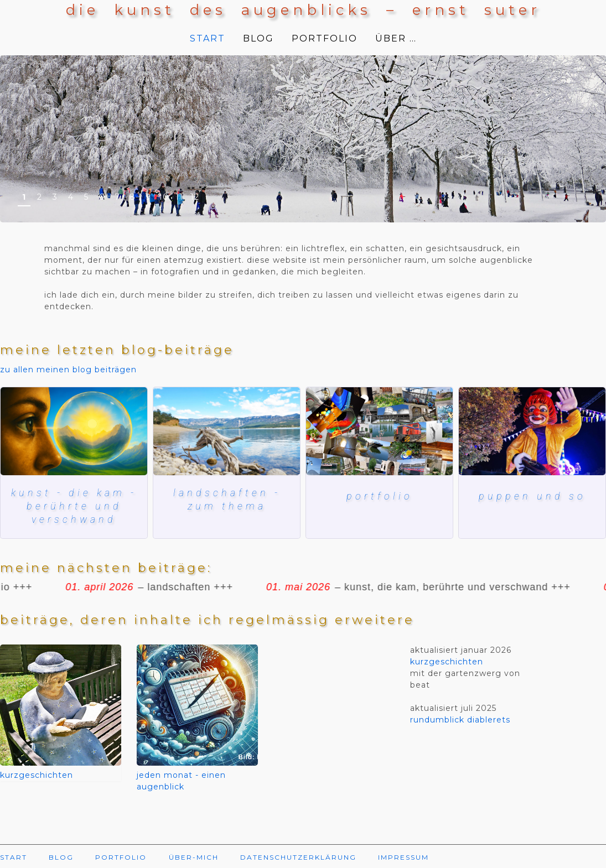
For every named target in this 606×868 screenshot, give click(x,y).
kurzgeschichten (37, 775)
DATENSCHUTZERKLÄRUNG (298, 857)
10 (164, 197)
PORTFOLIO (325, 38)
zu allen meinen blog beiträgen (68, 370)
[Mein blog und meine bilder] (379, 431)
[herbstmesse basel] (532, 431)
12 (195, 197)
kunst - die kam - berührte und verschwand (74, 506)
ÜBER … (396, 38)
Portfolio (380, 496)
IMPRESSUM (403, 857)
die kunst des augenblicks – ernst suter (303, 10)
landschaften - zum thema (227, 499)
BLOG (258, 38)
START (208, 38)
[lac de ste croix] (227, 431)
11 (179, 197)
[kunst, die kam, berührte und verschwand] (74, 431)
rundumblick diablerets (460, 720)
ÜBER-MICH (194, 857)
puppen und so (532, 496)
